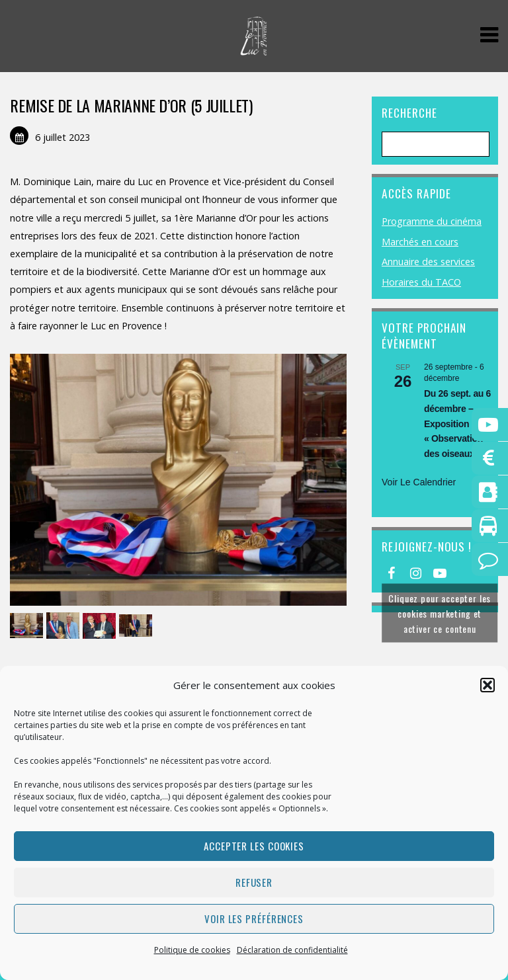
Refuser (254, 882)
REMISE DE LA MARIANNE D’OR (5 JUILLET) (131, 105)
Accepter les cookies (254, 846)
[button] (487, 685)
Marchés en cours (420, 242)
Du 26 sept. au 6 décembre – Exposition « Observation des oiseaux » (457, 424)
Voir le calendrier (419, 482)
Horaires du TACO (421, 282)
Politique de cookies (192, 950)
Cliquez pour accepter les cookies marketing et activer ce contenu (440, 613)
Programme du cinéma (432, 221)
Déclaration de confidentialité (292, 950)
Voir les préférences (254, 919)
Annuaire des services (428, 262)
